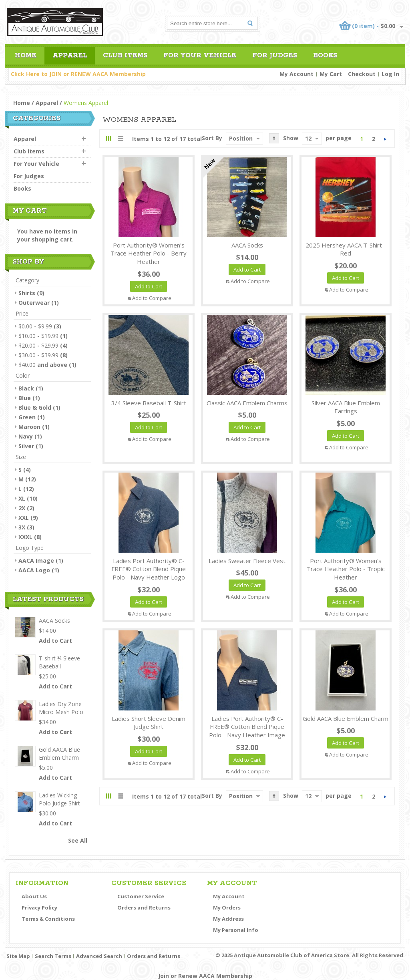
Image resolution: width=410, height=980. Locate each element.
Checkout (362, 74)
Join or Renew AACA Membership (205, 976)
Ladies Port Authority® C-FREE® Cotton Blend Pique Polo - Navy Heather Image (247, 727)
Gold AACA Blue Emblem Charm (346, 718)
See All (78, 840)
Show (291, 138)
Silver (26, 446)
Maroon (29, 427)
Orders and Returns (144, 908)
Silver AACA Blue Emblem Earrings (346, 407)
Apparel (47, 103)
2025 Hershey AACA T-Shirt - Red (346, 249)
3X (22, 527)
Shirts (27, 293)
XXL (24, 518)
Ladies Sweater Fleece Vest (247, 561)
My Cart (331, 74)
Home (22, 103)
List (120, 138)
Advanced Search (99, 956)
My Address (228, 919)
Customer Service (141, 896)
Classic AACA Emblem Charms (247, 403)
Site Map (18, 956)
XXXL (25, 537)
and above (43, 365)
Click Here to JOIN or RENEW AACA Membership (78, 74)
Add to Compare (152, 298)
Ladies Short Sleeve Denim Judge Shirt (149, 723)
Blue (25, 398)
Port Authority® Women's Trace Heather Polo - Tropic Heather (346, 569)
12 (308, 138)
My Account (296, 74)
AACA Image (36, 560)
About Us (34, 896)
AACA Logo (34, 570)
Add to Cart (55, 641)
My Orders (227, 908)
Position (241, 138)
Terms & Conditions (48, 919)
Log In (390, 74)
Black (26, 388)
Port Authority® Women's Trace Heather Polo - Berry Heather (149, 254)
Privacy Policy (39, 908)
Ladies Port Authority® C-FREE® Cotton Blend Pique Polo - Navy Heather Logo (149, 569)
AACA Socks (247, 245)
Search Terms (53, 956)
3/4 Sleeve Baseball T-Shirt (149, 403)
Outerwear (34, 303)
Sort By (212, 138)
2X (22, 508)
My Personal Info (236, 930)
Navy (26, 436)
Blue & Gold (35, 407)
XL (22, 498)
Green (27, 417)
